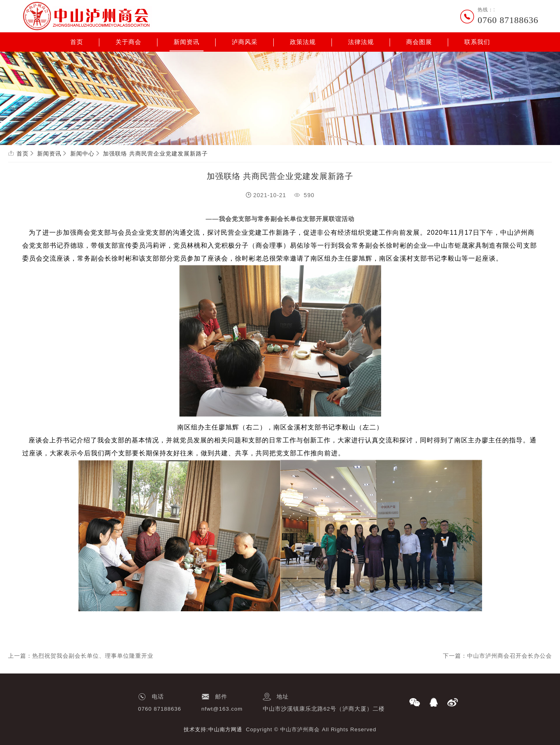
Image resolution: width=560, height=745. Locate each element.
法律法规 (361, 42)
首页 (77, 42)
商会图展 (419, 42)
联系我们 (477, 42)
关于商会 (128, 42)
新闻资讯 (187, 42)
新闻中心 (82, 154)
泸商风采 (245, 42)
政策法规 (303, 42)
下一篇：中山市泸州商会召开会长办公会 (497, 656)
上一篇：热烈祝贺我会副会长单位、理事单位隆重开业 (81, 656)
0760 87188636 (508, 20)
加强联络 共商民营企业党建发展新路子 (155, 154)
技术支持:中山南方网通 (213, 729)
